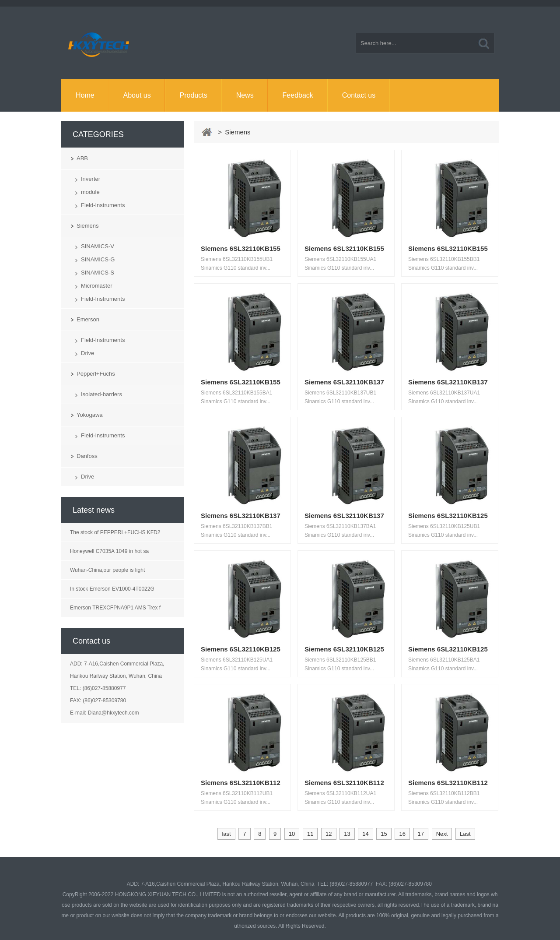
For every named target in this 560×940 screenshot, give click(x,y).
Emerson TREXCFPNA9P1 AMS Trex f (115, 608)
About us (137, 95)
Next (442, 834)
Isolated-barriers (101, 394)
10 (292, 834)
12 (329, 834)
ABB (82, 158)
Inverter (91, 179)
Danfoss (87, 456)
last (226, 834)
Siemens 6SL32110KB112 (241, 783)
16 (402, 834)
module (90, 192)
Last (465, 834)
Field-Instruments (103, 205)
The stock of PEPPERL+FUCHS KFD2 (115, 532)
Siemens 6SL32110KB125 (448, 516)
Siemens (88, 226)
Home (85, 95)
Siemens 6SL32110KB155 (241, 248)
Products (194, 95)
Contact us (359, 95)
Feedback (298, 95)
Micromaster (97, 286)
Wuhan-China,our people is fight (107, 570)
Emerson (88, 319)
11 (310, 834)
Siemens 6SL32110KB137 (344, 382)
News (245, 95)
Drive (87, 353)
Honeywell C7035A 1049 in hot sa (109, 551)
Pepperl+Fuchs (96, 374)
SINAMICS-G (98, 259)
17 (421, 834)
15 (384, 834)
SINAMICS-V (98, 246)
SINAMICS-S (98, 273)
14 (365, 834)
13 (347, 834)
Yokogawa (90, 415)
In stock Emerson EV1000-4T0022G (112, 589)
